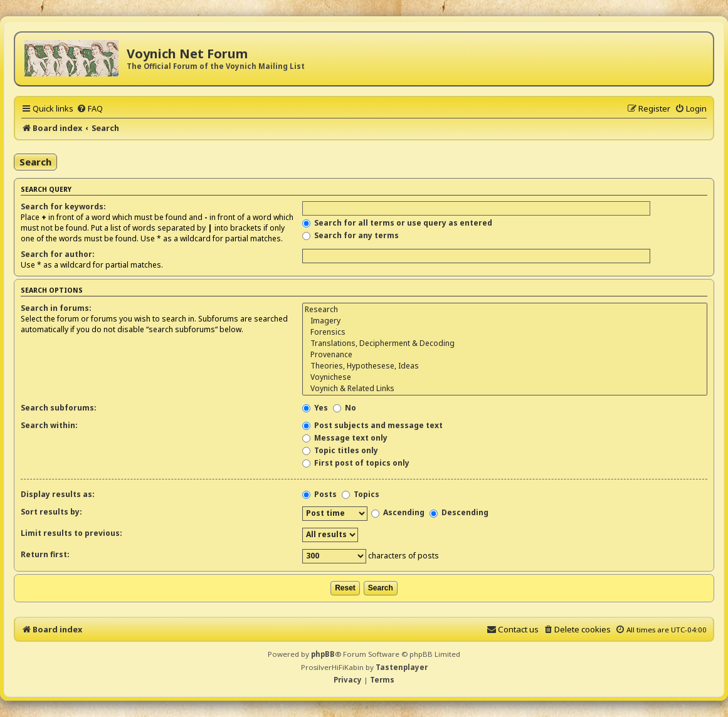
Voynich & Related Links (505, 389)
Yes (315, 408)
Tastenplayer (402, 667)
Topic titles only (340, 450)
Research (505, 310)
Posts (319, 494)
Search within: (49, 425)
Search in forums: (56, 308)
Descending (459, 512)
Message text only (345, 438)
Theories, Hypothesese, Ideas (505, 366)
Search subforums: (59, 408)
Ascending (398, 512)
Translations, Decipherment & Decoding (505, 343)
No (345, 408)
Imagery (505, 321)
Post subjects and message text (372, 425)
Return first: (45, 554)
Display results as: (58, 494)
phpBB (323, 654)
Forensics (505, 332)
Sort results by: (51, 512)
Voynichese (505, 377)
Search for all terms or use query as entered (397, 223)
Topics (361, 494)
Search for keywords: (63, 207)
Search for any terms (351, 235)
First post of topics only (356, 463)
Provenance (505, 355)
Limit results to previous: (71, 533)
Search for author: (58, 254)
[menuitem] (90, 108)
